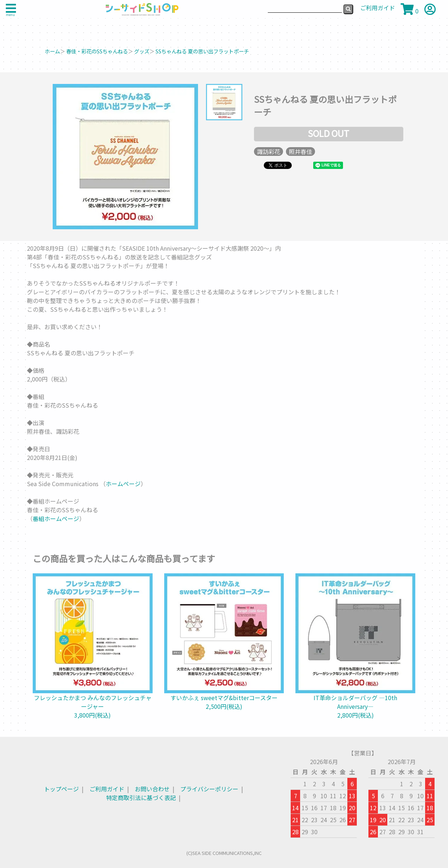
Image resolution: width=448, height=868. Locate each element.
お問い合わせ (152, 789)
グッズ (142, 51)
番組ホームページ (56, 518)
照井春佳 (300, 152)
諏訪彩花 (269, 152)
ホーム (52, 51)
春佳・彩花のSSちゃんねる (97, 51)
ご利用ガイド (107, 789)
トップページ (61, 789)
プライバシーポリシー (209, 789)
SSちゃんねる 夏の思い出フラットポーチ (202, 51)
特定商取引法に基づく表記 (141, 798)
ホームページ (123, 484)
